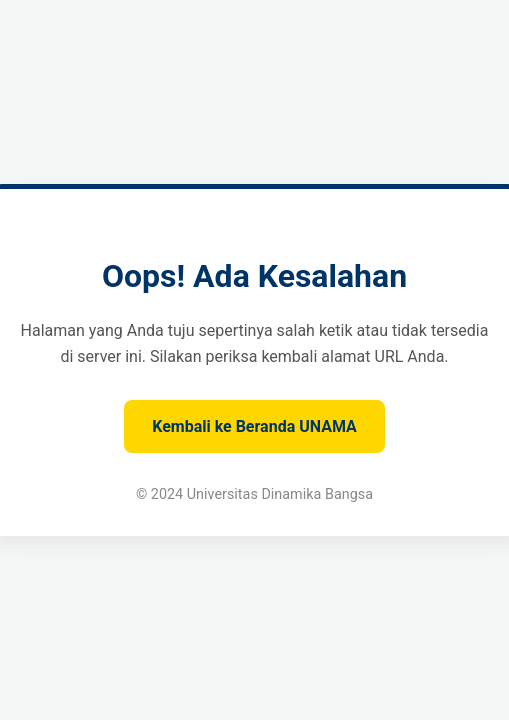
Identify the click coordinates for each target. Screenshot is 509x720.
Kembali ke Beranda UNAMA (254, 426)
